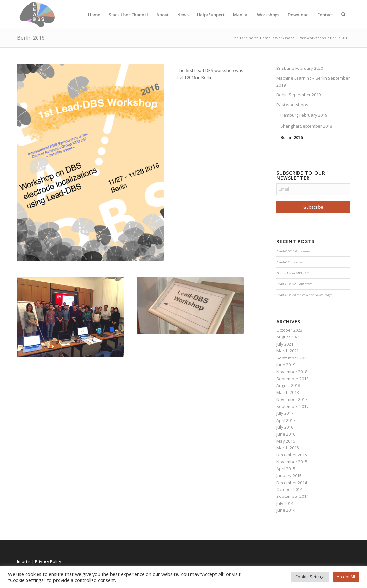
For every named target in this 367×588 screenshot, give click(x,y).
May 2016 (286, 441)
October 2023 (289, 330)
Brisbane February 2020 (300, 68)
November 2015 (292, 462)
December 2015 (292, 455)
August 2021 (288, 337)
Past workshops (292, 105)
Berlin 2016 (31, 38)
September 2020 (292, 358)
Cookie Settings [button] (310, 577)
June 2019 (286, 365)
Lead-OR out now (289, 262)
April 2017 (286, 420)
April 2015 (286, 469)
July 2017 (285, 413)
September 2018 (292, 379)
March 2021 (288, 351)
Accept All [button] (346, 577)
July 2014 (285, 503)
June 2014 (286, 510)
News (183, 15)
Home (94, 15)
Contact (325, 15)
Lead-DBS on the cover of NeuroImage (304, 295)
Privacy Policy (48, 561)
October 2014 (289, 489)
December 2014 (292, 483)
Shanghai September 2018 (306, 126)
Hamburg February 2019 (304, 115)
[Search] (344, 15)
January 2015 (289, 476)
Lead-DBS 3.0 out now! (293, 251)
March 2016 (288, 448)
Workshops (268, 15)
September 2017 (292, 406)
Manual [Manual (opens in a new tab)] (241, 15)
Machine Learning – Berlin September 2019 (313, 81)
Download (298, 15)
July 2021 (285, 344)
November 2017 (292, 399)
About (163, 15)
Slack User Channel (128, 15)
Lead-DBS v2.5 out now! (294, 284)
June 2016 (286, 434)
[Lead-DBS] (37, 15)
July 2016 (285, 427)
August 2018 (288, 385)
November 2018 (292, 372)
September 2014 (292, 496)
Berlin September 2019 (299, 95)
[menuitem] (344, 15)
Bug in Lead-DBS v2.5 (292, 273)
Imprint (24, 561)
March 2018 (288, 392)
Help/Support (211, 15)
